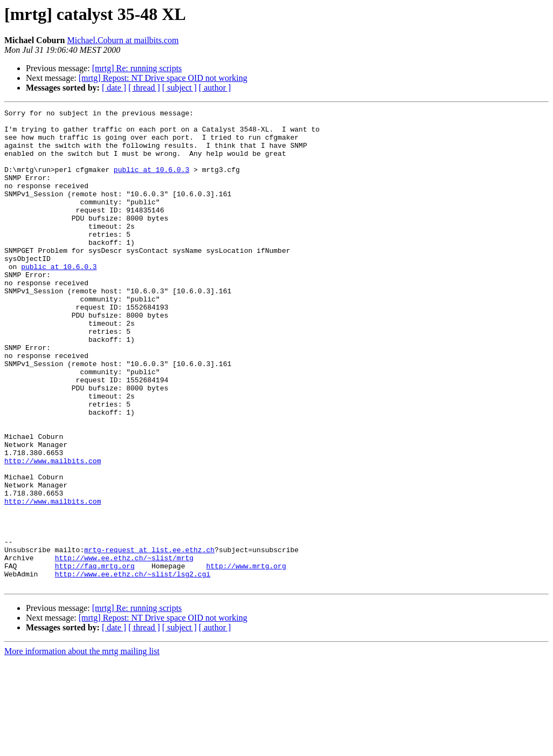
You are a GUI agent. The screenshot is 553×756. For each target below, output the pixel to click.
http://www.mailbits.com (53, 532)
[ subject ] (179, 88)
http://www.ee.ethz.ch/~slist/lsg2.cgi (133, 668)
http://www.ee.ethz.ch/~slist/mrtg (124, 648)
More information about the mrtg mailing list (82, 747)
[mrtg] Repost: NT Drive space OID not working (163, 78)
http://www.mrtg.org (246, 658)
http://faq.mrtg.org (95, 658)
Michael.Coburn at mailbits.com (123, 40)
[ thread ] (144, 88)
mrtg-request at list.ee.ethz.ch (149, 638)
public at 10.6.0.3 (151, 182)
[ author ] (215, 88)
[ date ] (114, 88)
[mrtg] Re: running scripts (137, 68)
